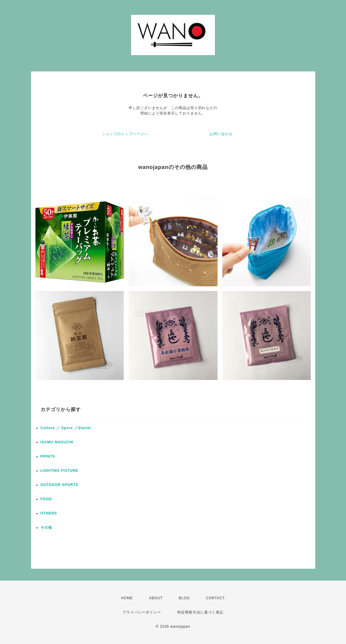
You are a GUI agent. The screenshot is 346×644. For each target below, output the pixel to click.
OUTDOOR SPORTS (59, 485)
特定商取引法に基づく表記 (200, 612)
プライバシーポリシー (142, 612)
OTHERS (49, 513)
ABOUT (156, 598)
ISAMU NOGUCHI (57, 442)
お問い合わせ (221, 134)
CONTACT (215, 598)
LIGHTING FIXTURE (59, 471)
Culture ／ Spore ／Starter (66, 428)
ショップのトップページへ (125, 134)
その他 (46, 528)
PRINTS (48, 456)
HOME (127, 598)
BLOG (184, 598)
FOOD (46, 499)
